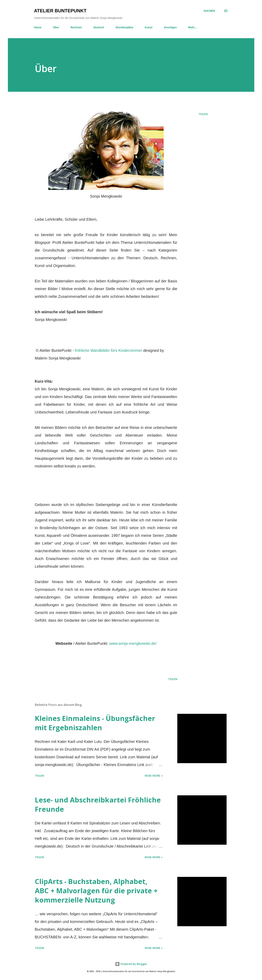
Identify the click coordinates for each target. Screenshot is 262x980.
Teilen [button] (203, 114)
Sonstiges (170, 27)
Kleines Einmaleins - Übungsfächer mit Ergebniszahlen (95, 723)
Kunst (149, 27)
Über (56, 27)
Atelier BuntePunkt (60, 11)
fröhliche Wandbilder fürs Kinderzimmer (108, 350)
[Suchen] (209, 11)
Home (38, 27)
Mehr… (193, 27)
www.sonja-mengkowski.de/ (133, 643)
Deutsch (99, 27)
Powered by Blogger (131, 964)
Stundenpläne (124, 27)
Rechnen (76, 27)
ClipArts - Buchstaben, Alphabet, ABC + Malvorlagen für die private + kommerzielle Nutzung (96, 891)
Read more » (154, 776)
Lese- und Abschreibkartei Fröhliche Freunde (98, 804)
